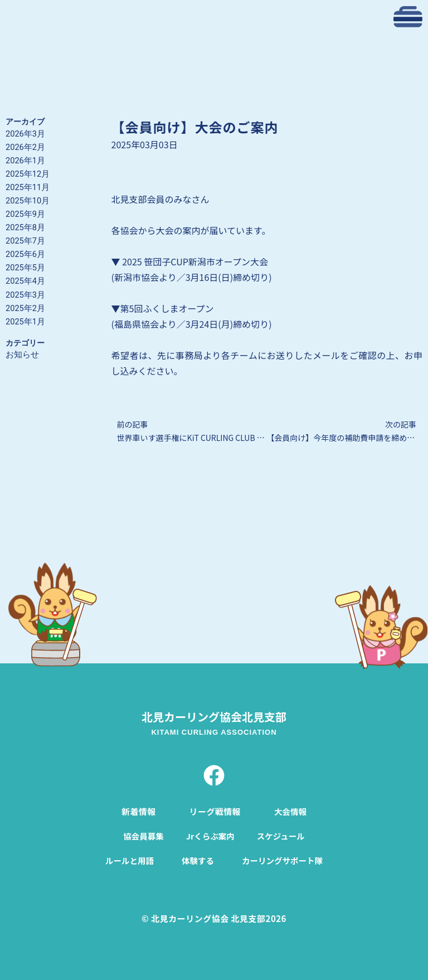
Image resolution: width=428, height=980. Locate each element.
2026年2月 (25, 147)
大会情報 (291, 810)
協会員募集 (142, 835)
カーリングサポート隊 (284, 859)
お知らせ (22, 355)
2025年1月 (25, 322)
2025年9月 (25, 214)
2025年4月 (25, 281)
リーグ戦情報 (214, 810)
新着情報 (138, 810)
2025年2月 (25, 308)
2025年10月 (28, 201)
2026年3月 (25, 134)
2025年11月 (28, 187)
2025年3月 (25, 295)
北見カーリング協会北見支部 (214, 715)
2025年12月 (28, 174)
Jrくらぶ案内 (210, 835)
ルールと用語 (128, 859)
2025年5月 (25, 268)
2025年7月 (25, 241)
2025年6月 (25, 254)
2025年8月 (25, 227)
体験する (197, 859)
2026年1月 (25, 161)
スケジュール (282, 835)
